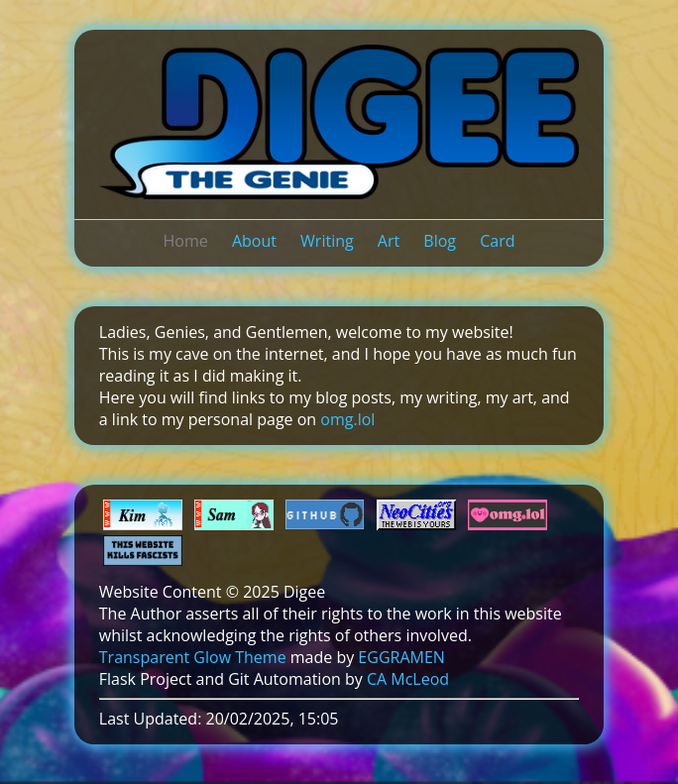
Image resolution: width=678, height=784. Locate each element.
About (254, 241)
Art (389, 241)
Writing (327, 241)
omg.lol (347, 419)
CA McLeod (408, 679)
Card (497, 241)
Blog (440, 241)
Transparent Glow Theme (193, 657)
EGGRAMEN (401, 657)
